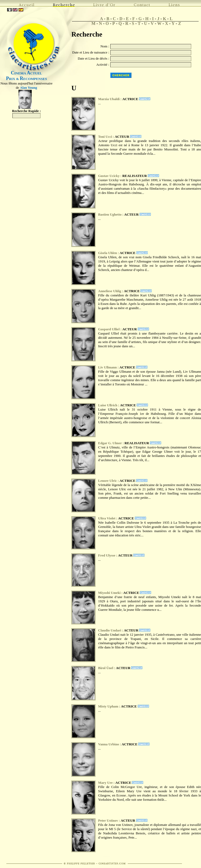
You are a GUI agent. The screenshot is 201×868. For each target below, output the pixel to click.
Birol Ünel (106, 668)
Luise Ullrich (108, 405)
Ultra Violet (107, 518)
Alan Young (28, 88)
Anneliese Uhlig (110, 291)
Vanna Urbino (109, 744)
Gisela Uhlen (108, 253)
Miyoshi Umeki (109, 593)
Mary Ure (105, 783)
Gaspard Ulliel (109, 329)
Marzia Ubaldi (109, 99)
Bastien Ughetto (110, 214)
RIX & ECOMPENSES (27, 79)
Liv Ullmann (107, 367)
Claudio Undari (110, 630)
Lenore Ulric (108, 481)
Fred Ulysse (107, 555)
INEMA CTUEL (26, 73)
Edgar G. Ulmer (110, 443)
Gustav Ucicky (109, 176)
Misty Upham (108, 706)
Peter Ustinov (108, 820)
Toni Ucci (105, 137)
